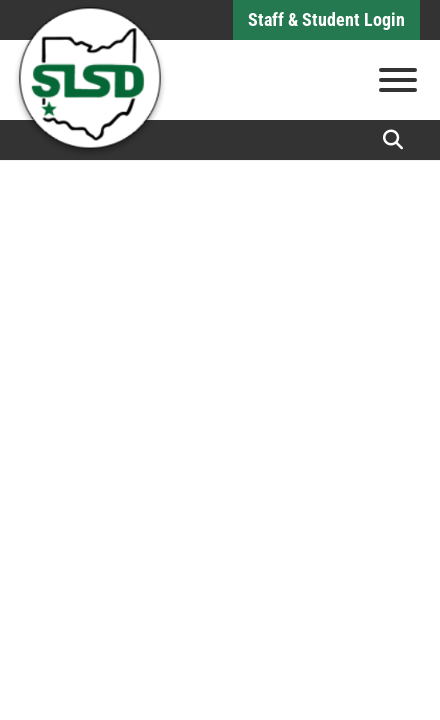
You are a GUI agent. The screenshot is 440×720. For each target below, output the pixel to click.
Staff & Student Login (326, 19)
